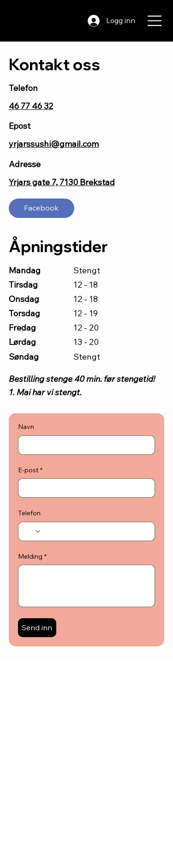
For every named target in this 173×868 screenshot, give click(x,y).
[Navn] (84, 445)
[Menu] (155, 21)
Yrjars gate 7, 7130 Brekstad (62, 182)
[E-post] (84, 488)
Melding (32, 557)
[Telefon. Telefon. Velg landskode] (33, 531)
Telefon (29, 513)
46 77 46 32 (31, 106)
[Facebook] (42, 208)
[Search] (71, 21)
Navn (26, 427)
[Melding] (87, 586)
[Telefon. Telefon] (95, 531)
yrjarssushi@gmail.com (54, 144)
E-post (30, 470)
